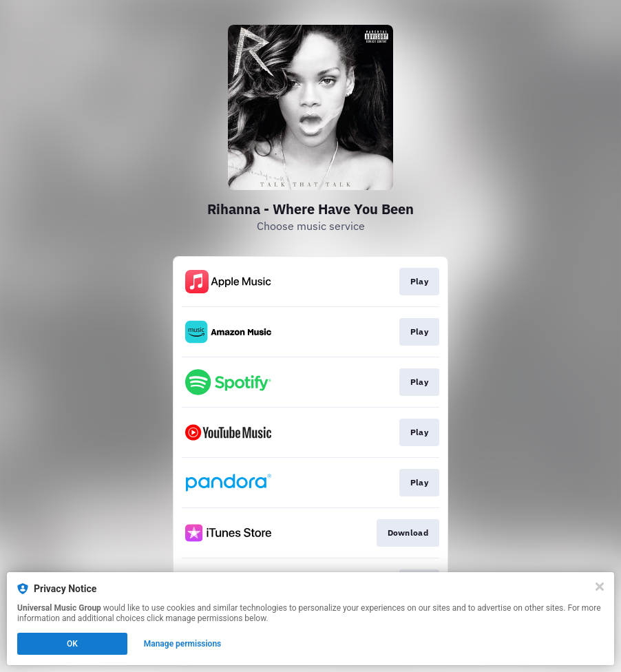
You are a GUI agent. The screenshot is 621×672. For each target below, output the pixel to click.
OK (72, 644)
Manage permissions (183, 644)
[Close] (600, 587)
